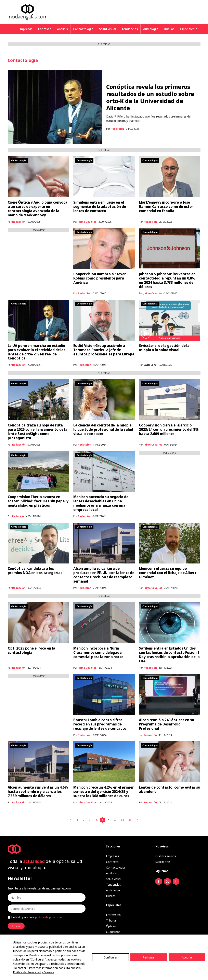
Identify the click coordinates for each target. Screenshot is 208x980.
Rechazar (149, 957)
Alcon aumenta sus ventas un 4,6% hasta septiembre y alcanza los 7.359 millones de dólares (38, 792)
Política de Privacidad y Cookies (34, 972)
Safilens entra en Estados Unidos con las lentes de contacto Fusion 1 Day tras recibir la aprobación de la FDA (169, 655)
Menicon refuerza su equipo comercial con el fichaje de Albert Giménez (168, 573)
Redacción (117, 129)
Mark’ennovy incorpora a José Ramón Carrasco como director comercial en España (166, 207)
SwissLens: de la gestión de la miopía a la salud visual (164, 348)
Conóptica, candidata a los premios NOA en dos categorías (35, 571)
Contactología (83, 29)
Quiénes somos (166, 856)
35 (130, 820)
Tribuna (111, 920)
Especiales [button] (188, 29)
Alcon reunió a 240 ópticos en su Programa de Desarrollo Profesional (167, 724)
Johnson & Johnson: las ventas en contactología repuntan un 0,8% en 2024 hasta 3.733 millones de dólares (167, 280)
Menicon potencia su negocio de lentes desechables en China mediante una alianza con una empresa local (101, 503)
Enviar (16, 926)
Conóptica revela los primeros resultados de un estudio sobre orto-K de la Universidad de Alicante (150, 97)
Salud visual (108, 29)
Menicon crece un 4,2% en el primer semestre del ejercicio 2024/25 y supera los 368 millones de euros (104, 792)
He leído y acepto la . (37, 917)
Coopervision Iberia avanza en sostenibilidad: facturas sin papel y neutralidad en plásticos (38, 501)
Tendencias (130, 29)
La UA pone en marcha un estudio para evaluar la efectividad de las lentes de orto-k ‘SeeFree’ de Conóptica (37, 352)
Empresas (25, 29)
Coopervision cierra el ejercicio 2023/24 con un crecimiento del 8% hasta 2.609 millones (169, 429)
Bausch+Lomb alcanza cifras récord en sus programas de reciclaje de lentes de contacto (100, 724)
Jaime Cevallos (87, 222)
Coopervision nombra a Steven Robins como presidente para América (100, 278)
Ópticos (111, 926)
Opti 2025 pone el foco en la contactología (31, 650)
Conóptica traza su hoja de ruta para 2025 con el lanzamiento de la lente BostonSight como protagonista (38, 432)
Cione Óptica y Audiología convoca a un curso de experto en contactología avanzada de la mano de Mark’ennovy (38, 209)
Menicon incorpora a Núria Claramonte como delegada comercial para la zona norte (98, 652)
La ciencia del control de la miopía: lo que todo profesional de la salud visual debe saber (103, 429)
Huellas (169, 29)
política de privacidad (49, 917)
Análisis (62, 29)
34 (122, 820)
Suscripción (163, 862)
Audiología (151, 29)
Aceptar (187, 957)
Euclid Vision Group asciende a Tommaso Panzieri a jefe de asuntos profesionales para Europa (104, 350)
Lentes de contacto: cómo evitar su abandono (170, 789)
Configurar (110, 957)
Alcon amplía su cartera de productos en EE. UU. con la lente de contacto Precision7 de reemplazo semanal (104, 575)
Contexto (45, 29)
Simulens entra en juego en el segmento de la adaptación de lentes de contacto (100, 207)
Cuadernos (113, 932)
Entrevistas (113, 915)
